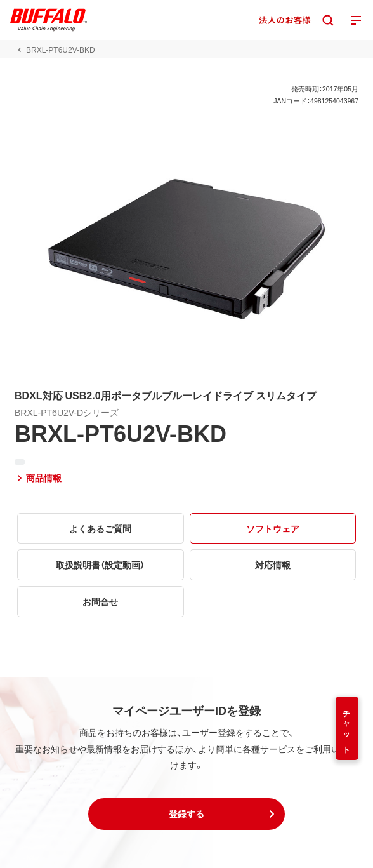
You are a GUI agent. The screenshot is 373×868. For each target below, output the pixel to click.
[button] (186, 814)
